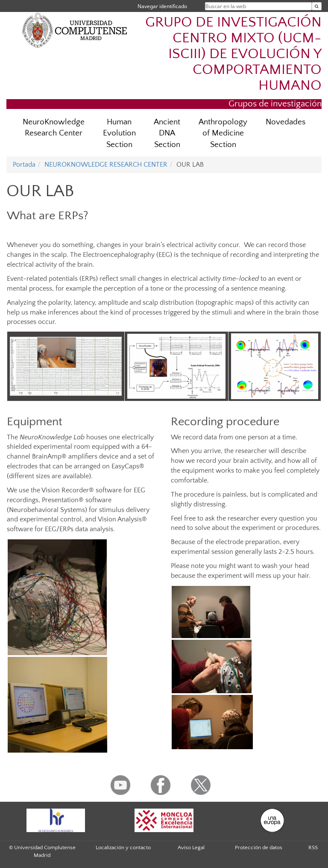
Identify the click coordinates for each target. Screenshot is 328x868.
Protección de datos (259, 847)
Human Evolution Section (119, 134)
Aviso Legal (191, 847)
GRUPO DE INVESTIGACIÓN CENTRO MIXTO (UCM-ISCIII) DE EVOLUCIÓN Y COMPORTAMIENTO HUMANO (233, 54)
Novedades (286, 122)
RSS (313, 847)
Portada (24, 165)
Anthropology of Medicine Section (223, 134)
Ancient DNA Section (167, 134)
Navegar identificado (162, 6)
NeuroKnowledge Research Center (54, 128)
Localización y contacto (123, 847)
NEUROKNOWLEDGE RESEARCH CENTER (106, 165)
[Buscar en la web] (317, 6)
